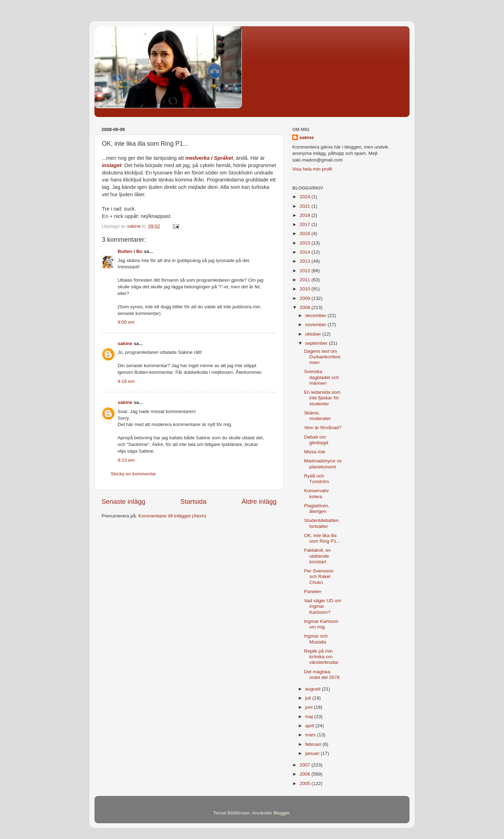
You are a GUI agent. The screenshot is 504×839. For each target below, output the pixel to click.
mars (311, 735)
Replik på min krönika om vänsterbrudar (321, 657)
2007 (306, 765)
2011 (306, 280)
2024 (306, 197)
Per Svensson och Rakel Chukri (319, 576)
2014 (306, 252)
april (310, 726)
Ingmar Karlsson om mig (321, 624)
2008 (306, 307)
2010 (306, 289)
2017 (306, 224)
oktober (314, 334)
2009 (306, 298)
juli (309, 698)
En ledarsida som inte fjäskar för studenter (322, 398)
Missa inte (315, 452)
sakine (125, 343)
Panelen (313, 592)
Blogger (281, 813)
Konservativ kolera (317, 493)
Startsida (193, 501)
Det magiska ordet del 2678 (322, 675)
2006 (306, 774)
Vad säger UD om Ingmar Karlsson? (323, 606)
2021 (306, 206)
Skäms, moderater (318, 416)
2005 (306, 783)
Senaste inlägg (123, 501)
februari (314, 744)
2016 (306, 233)
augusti (313, 689)
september (317, 343)
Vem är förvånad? (323, 428)
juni (310, 707)
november (316, 325)
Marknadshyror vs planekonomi (323, 464)
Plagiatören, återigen (317, 508)
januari (313, 753)
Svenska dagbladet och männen (322, 377)
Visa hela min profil (312, 169)
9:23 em (126, 460)
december (316, 315)
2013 (306, 261)
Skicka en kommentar (133, 474)
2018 (306, 215)
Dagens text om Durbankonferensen (322, 357)
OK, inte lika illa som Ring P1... (322, 538)
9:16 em (126, 381)
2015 (306, 243)
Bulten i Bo (130, 251)
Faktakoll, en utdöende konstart (318, 556)
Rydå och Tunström (317, 479)
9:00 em (126, 322)
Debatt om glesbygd (316, 440)
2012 (306, 271)
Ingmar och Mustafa (316, 639)
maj (310, 717)
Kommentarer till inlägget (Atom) (172, 516)
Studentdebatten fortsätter (321, 523)
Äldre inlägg (259, 501)
